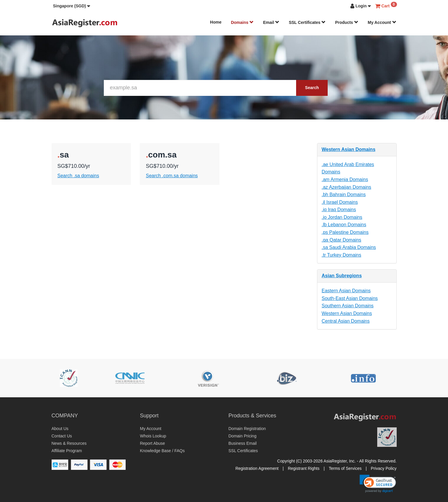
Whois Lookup (153, 436)
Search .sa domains (78, 176)
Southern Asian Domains (348, 306)
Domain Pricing (243, 436)
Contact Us (62, 436)
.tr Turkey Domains (342, 255)
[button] (72, 6)
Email (271, 22)
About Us (60, 429)
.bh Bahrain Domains (344, 195)
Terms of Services (345, 468)
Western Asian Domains (349, 149)
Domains (242, 22)
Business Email (243, 443)
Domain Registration (247, 429)
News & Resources (69, 443)
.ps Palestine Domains (345, 232)
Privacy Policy (384, 468)
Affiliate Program (67, 451)
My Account (382, 22)
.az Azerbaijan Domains (347, 187)
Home (216, 22)
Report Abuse (153, 443)
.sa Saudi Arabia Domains (349, 247)
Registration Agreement (257, 468)
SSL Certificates (307, 22)
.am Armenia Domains (345, 179)
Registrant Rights (304, 468)
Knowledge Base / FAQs (163, 451)
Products (347, 22)
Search (312, 88)
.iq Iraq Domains (339, 210)
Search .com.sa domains (172, 176)
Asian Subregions (342, 276)
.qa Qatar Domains (342, 240)
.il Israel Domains (340, 202)
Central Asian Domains (346, 321)
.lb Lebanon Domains (344, 225)
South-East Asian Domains (350, 298)
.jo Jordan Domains (342, 217)
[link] (378, 484)
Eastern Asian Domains (346, 291)
